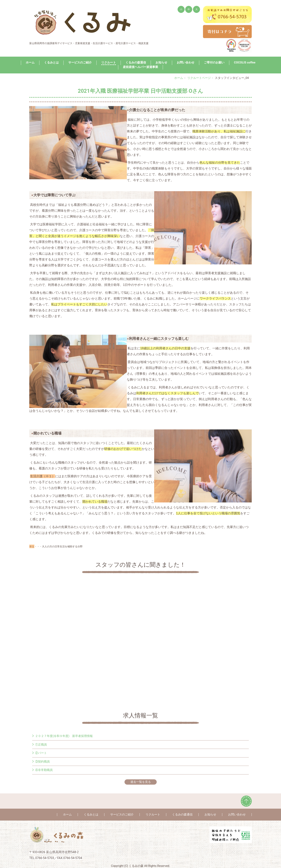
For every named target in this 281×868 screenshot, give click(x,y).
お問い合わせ (186, 62)
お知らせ (161, 62)
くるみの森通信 (136, 62)
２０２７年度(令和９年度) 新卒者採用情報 (64, 736)
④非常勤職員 (44, 770)
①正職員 (41, 745)
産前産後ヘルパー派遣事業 (140, 67)
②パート (41, 753)
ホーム (30, 62)
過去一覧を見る (141, 782)
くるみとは (51, 62)
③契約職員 (42, 762)
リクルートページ (199, 78)
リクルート (109, 62)
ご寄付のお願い (214, 62)
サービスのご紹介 (80, 62)
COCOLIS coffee (245, 62)
